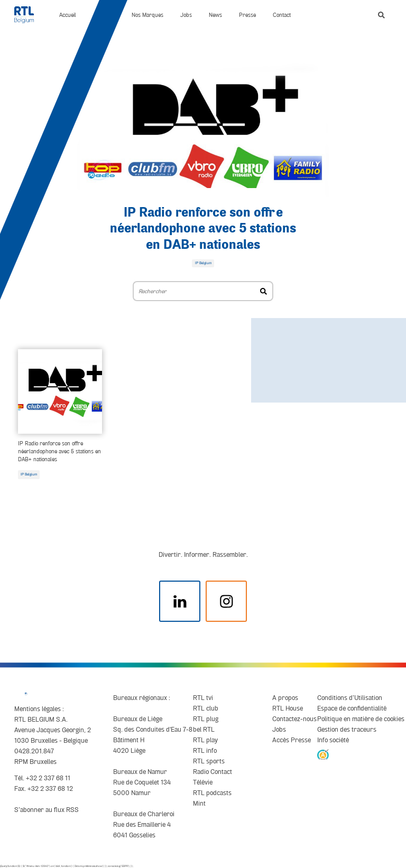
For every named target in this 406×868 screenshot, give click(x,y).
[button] (381, 15)
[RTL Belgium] (28, 15)
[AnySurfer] (323, 754)
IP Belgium (29, 474)
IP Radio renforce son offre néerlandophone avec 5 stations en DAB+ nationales (203, 229)
